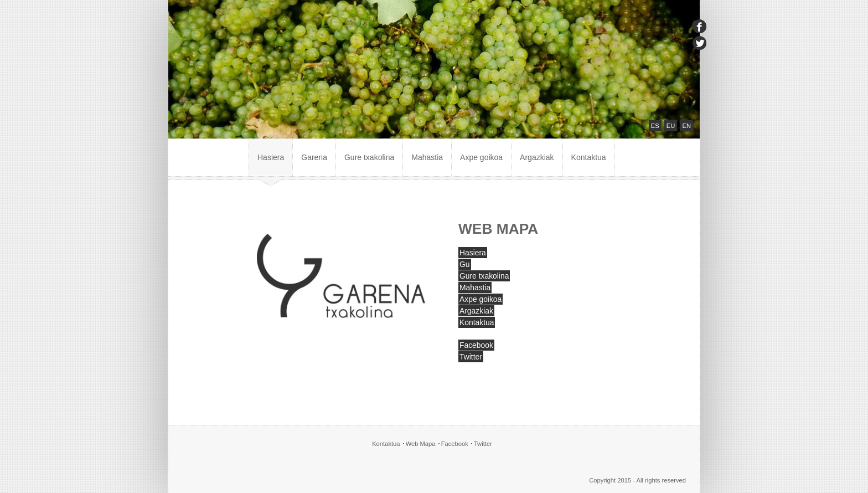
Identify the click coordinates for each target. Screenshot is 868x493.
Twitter (471, 357)
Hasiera (271, 157)
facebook (699, 26)
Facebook (476, 345)
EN (686, 126)
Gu (465, 264)
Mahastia (427, 157)
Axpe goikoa (481, 157)
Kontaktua (589, 157)
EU (671, 126)
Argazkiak (537, 157)
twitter (699, 43)
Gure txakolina (369, 157)
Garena (314, 157)
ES (655, 126)
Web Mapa (421, 444)
